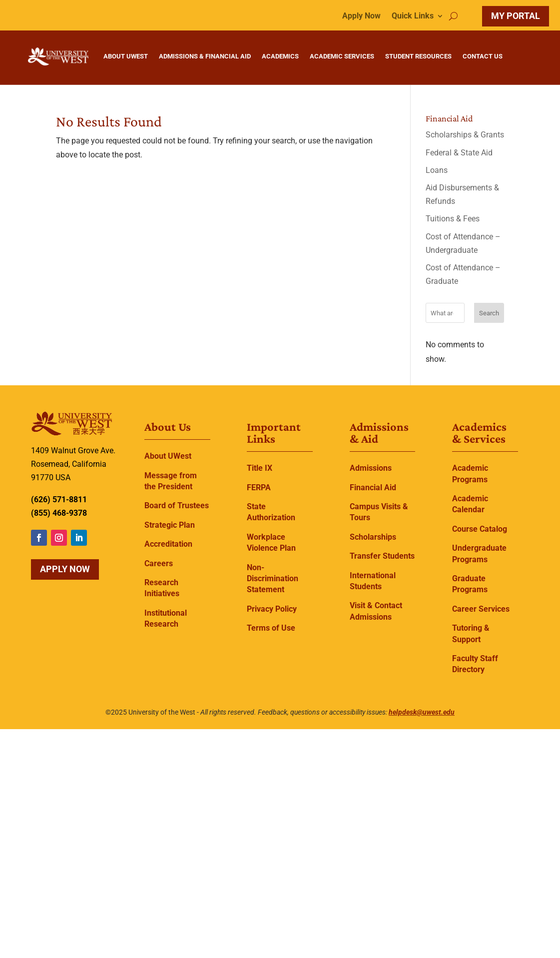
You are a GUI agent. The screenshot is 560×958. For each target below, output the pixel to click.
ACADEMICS (280, 56)
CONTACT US (483, 56)
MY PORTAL (516, 16)
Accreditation (168, 544)
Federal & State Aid (459, 153)
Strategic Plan (170, 525)
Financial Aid (373, 487)
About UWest (168, 456)
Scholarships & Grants (465, 135)
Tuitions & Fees (453, 219)
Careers (159, 563)
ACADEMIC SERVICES (342, 56)
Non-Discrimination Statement (273, 579)
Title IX (260, 468)
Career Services (481, 609)
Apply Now (361, 16)
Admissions (371, 468)
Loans (437, 170)
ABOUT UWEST (126, 56)
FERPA (259, 487)
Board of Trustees (177, 505)
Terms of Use (271, 628)
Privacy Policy (272, 609)
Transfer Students (382, 556)
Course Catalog (480, 529)
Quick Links (413, 16)
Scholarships (373, 537)
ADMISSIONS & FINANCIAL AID (205, 56)
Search (489, 313)
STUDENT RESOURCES (418, 56)
